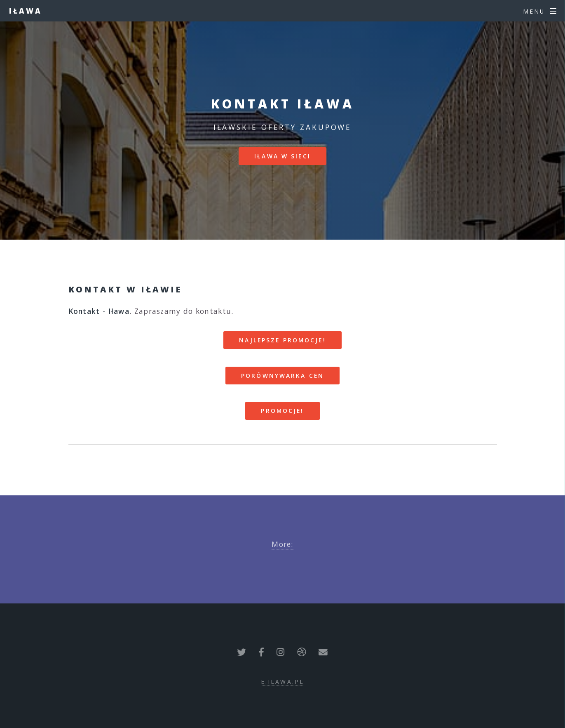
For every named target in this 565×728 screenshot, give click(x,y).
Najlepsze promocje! (282, 340)
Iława (26, 11)
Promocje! (282, 411)
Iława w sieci (282, 156)
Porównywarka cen (282, 376)
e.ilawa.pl (282, 682)
